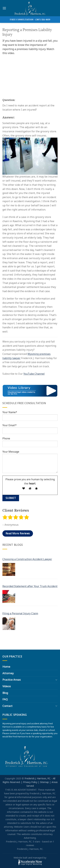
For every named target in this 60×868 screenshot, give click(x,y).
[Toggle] (56, 680)
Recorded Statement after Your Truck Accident (30, 586)
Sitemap (44, 782)
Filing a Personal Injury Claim (20, 613)
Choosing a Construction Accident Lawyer (27, 559)
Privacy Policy (30, 782)
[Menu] (4, 8)
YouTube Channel (34, 374)
